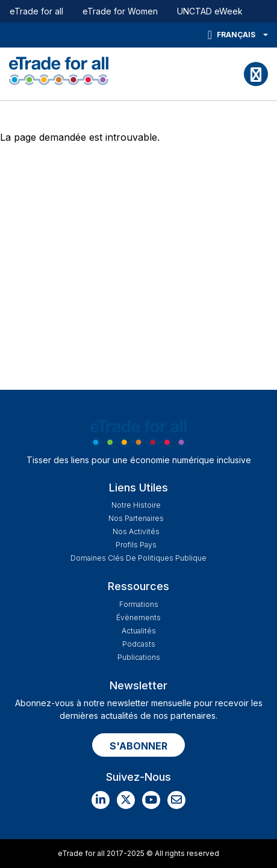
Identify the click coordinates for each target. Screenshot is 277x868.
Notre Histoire (136, 505)
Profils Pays (136, 545)
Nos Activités (136, 531)
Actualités (139, 631)
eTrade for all (36, 11)
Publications (139, 657)
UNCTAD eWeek (210, 11)
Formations (139, 604)
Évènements (138, 617)
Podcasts (139, 644)
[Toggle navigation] (256, 74)
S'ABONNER (138, 746)
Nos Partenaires (136, 518)
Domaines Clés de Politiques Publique (138, 558)
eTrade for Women (120, 11)
